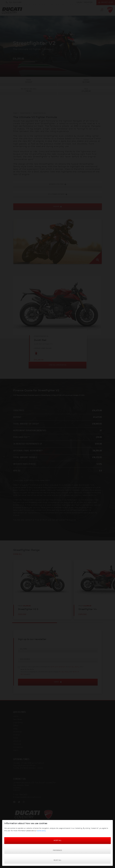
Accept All (58, 841)
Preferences (57, 850)
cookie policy (41, 831)
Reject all (57, 860)
